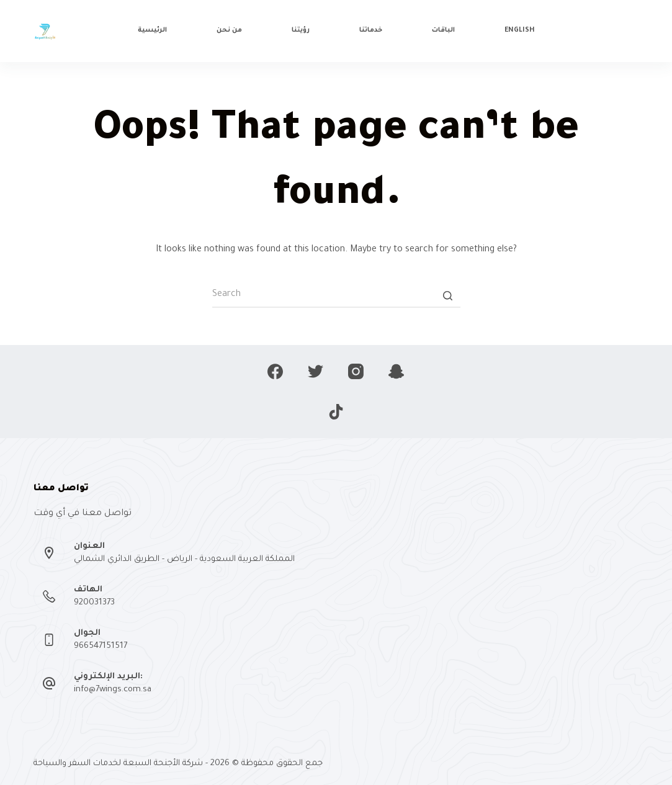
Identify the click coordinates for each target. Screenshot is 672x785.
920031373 (94, 603)
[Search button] (448, 295)
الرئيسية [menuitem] (152, 30)
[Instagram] (356, 371)
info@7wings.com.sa (113, 690)
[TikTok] (336, 412)
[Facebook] (275, 371)
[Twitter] (316, 371)
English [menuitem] (520, 30)
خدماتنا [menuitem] (371, 30)
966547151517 (101, 646)
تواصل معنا (608, 31)
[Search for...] (336, 295)
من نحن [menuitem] (229, 30)
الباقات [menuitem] (443, 30)
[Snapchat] (396, 371)
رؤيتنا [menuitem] (301, 30)
